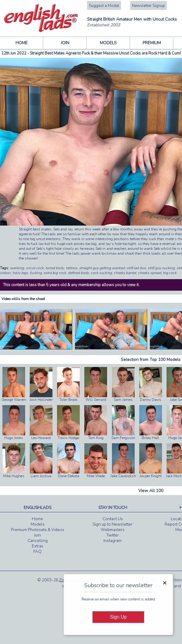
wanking (17, 268)
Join (37, 535)
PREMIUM (152, 43)
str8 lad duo (136, 268)
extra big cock (55, 273)
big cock (170, 273)
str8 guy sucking (161, 268)
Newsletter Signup (148, 6)
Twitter (113, 535)
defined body (78, 273)
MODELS (108, 43)
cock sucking (101, 273)
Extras (38, 546)
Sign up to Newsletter (113, 524)
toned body (55, 268)
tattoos (72, 268)
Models (38, 524)
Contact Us (113, 519)
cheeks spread (150, 273)
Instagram (113, 541)
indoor (5, 273)
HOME (22, 43)
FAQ (37, 552)
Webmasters (113, 530)
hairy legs (20, 273)
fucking (36, 273)
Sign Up (118, 617)
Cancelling (38, 541)
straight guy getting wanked (102, 268)
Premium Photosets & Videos (38, 530)
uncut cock (35, 268)
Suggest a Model (104, 6)
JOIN (65, 43)
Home (37, 519)
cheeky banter (125, 273)
